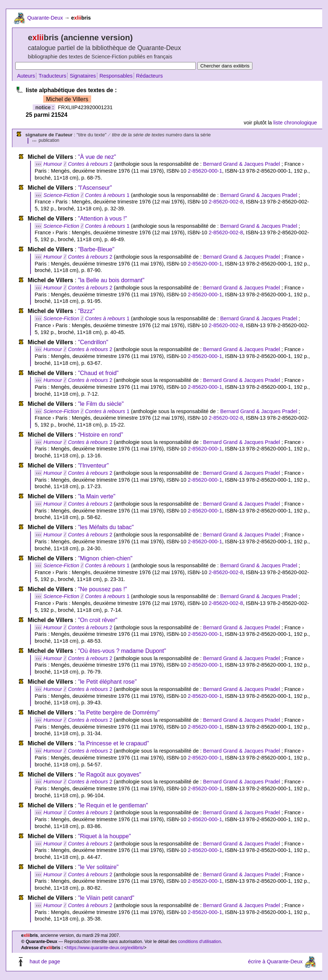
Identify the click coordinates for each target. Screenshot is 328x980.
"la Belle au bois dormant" (111, 280)
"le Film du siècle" (101, 404)
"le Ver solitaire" (98, 867)
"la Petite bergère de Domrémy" (119, 713)
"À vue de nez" (97, 157)
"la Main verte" (97, 496)
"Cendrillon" (93, 342)
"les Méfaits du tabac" (106, 527)
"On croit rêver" (98, 620)
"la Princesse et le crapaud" (114, 743)
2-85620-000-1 (205, 171)
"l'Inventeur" (94, 466)
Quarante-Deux (45, 18)
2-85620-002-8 (226, 202)
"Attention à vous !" (103, 219)
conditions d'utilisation (199, 942)
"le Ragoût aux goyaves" (110, 775)
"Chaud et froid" (98, 373)
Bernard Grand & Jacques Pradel (242, 164)
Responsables (116, 76)
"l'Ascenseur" (95, 188)
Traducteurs (52, 76)
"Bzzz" (86, 311)
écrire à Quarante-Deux (275, 962)
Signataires (83, 76)
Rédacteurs (150, 76)
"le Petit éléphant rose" (108, 682)
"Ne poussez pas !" (103, 589)
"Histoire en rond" (101, 435)
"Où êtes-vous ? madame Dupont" (122, 651)
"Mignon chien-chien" (105, 558)
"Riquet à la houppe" (105, 836)
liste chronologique (295, 123)
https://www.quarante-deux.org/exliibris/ (105, 948)
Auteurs (26, 76)
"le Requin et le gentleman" (113, 805)
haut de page (45, 962)
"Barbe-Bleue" (96, 249)
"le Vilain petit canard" (106, 898)
